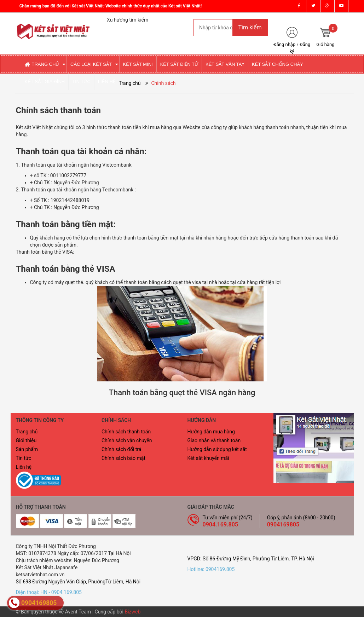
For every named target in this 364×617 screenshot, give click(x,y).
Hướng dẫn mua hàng (211, 432)
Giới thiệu (26, 440)
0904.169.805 (221, 524)
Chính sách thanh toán (126, 432)
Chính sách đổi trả (121, 449)
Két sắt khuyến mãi (208, 458)
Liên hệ (24, 467)
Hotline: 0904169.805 (211, 569)
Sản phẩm (27, 449)
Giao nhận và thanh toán (214, 440)
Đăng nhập (284, 44)
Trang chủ (27, 432)
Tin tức (24, 458)
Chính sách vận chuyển (127, 440)
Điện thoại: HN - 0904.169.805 (49, 592)
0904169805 (283, 524)
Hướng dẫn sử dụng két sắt (217, 449)
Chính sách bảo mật (123, 458)
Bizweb (132, 612)
